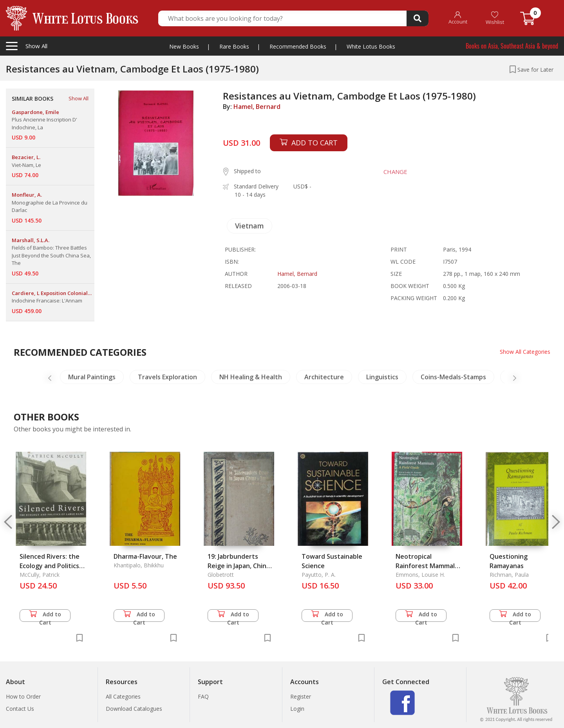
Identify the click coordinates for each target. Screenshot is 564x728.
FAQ (203, 696)
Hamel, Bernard (257, 107)
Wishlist (495, 18)
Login (297, 709)
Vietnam (249, 226)
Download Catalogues (134, 709)
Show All (79, 98)
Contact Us (20, 709)
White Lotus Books (371, 46)
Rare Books (234, 46)
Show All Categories (525, 352)
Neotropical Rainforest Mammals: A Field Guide (428, 566)
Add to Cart (45, 616)
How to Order (23, 696)
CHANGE (395, 172)
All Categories (123, 696)
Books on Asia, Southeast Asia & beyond (512, 46)
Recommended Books (298, 46)
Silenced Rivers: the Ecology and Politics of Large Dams (50, 566)
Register (301, 696)
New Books (184, 46)
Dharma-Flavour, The (145, 556)
